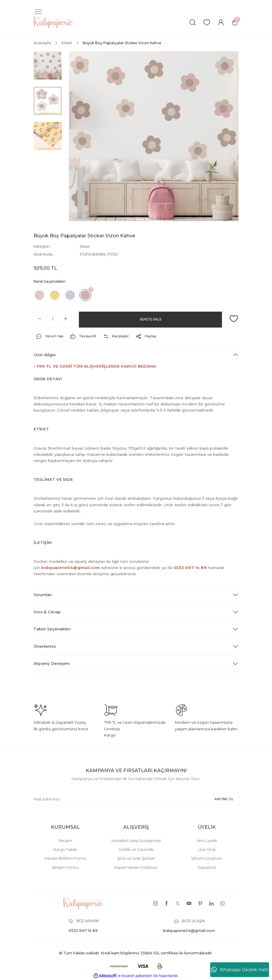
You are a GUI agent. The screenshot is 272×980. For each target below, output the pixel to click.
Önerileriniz (45, 646)
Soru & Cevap (47, 612)
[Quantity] (53, 318)
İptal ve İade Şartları (136, 858)
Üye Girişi (207, 849)
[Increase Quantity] (66, 318)
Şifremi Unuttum (207, 858)
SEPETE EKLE (150, 318)
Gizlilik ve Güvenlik (136, 849)
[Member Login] (221, 22)
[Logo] (53, 22)
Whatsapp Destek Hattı (240, 970)
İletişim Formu (65, 867)
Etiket (85, 246)
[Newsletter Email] (120, 799)
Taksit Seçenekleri (52, 629)
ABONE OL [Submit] (223, 799)
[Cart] (235, 22)
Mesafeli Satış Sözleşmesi (136, 840)
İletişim (65, 840)
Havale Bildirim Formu (65, 858)
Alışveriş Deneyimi (52, 663)
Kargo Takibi (65, 849)
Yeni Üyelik (207, 840)
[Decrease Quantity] (40, 318)
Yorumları (43, 594)
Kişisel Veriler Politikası (136, 867)
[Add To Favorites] (234, 318)
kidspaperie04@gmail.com (71, 568)
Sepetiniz (207, 867)
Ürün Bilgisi (45, 354)
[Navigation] (38, 12)
